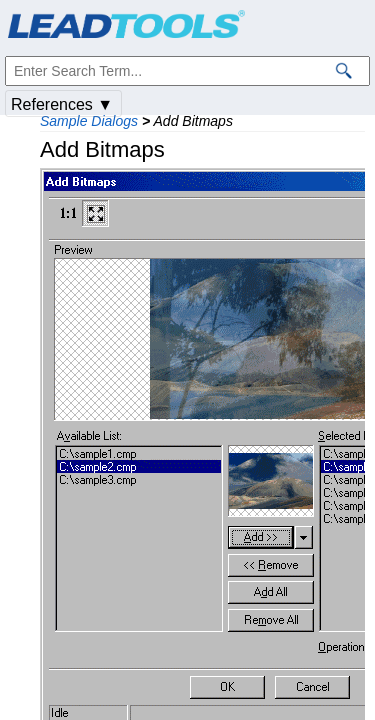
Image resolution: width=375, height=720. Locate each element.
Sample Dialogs (89, 121)
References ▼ (62, 104)
